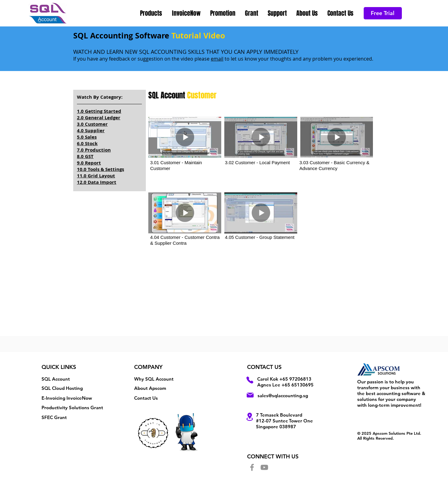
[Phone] (250, 380)
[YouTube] (264, 467)
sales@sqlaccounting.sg (283, 396)
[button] (151, 13)
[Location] (250, 417)
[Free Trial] (383, 13)
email (217, 59)
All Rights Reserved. (376, 438)
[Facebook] (252, 467)
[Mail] (250, 395)
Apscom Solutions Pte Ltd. (397, 433)
